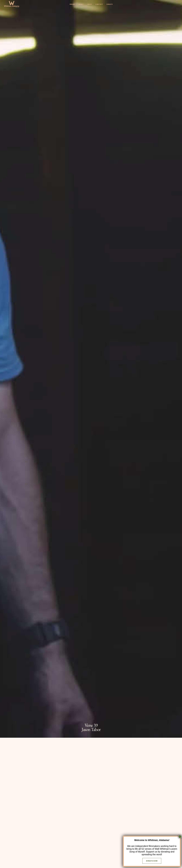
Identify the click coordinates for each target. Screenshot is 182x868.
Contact (99, 4)
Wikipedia (98, 633)
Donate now (152, 861)
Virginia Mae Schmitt (32, 709)
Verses (72, 4)
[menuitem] (72, 4)
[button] (87, 610)
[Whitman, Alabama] (12, 4)
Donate (110, 4)
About (81, 4)
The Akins (91, 709)
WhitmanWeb (86, 633)
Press (90, 4)
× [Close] (180, 837)
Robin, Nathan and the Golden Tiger (150, 709)
